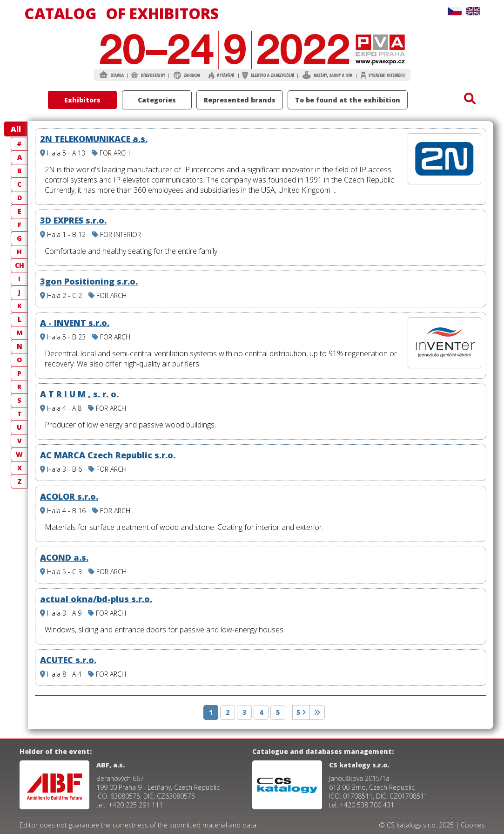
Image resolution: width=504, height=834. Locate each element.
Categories (157, 100)
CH (20, 265)
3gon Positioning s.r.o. (89, 281)
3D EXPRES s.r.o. (73, 220)
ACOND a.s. (64, 557)
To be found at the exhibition (348, 100)
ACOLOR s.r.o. (69, 496)
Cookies (473, 825)
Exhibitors (82, 100)
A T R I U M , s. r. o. (79, 394)
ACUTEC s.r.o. (68, 660)
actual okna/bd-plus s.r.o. (96, 599)
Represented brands (240, 100)
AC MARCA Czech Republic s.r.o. (108, 455)
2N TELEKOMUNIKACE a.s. (94, 139)
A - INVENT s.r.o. (75, 323)
